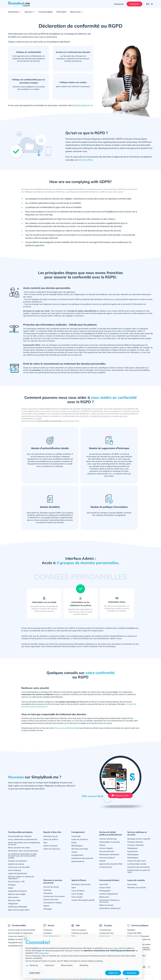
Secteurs (30, 12)
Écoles (74, 843)
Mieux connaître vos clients (19, 848)
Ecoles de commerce (80, 839)
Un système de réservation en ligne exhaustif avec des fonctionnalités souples (22, 856)
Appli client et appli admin (19, 910)
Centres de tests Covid (136, 861)
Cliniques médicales (135, 845)
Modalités (131, 930)
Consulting (48, 893)
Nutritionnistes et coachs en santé (139, 871)
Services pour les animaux (54, 896)
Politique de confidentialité (65, 728)
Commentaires (105, 930)
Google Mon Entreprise (17, 891)
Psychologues (133, 858)
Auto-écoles (132, 884)
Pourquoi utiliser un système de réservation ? (21, 877)
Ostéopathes (132, 848)
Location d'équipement (109, 894)
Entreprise (48, 933)
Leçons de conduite (136, 880)
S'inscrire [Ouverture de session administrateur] (134, 4)
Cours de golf (77, 897)
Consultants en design (53, 903)
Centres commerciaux (108, 839)
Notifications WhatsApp (18, 907)
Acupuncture (133, 851)
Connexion (119, 4)
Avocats (102, 861)
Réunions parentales (80, 849)
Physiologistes (133, 854)
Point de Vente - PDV (16, 882)
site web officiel (86, 160)
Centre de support (79, 930)
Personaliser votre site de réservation (23, 851)
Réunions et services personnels (53, 881)
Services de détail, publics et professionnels (111, 833)
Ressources (77, 12)
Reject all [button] (113, 973)
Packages (12, 885)
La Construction (106, 867)
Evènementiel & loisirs (109, 880)
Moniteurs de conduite (137, 887)
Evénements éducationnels (82, 858)
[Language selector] (149, 4)
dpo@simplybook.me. (83, 105)
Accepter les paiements (18, 861)
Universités (76, 836)
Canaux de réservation (17, 936)
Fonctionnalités (46, 12)
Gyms (74, 887)
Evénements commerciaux (110, 908)
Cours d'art (104, 884)
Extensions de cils (51, 836)
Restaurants (104, 897)
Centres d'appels (106, 848)
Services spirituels (51, 899)
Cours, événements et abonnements (23, 839)
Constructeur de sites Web (19, 867)
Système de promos (16, 864)
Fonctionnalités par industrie (20, 836)
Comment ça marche (80, 933)
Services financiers (107, 851)
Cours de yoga (77, 894)
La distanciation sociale (137, 864)
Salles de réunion (106, 905)
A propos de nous (106, 933)
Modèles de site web (16, 939)
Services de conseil (51, 887)
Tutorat (74, 852)
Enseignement (78, 832)
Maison (46, 906)
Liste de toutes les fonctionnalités (22, 930)
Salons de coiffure (51, 839)
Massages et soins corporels (139, 839)
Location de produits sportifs (83, 900)
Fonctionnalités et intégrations (20, 933)
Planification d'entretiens (109, 854)
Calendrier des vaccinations (139, 867)
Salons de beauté (50, 846)
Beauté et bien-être (52, 832)
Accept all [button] (131, 973)
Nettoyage (48, 909)
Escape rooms (105, 887)
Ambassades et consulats (110, 842)
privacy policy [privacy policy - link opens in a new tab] (113, 948)
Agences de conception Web (111, 864)
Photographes (105, 891)
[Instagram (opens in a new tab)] (150, 967)
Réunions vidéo (14, 900)
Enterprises (15, 12)
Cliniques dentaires (135, 842)
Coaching (47, 890)
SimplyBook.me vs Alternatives (20, 946)
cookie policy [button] (43, 953)
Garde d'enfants (78, 861)
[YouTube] (145, 967)
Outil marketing (14, 870)
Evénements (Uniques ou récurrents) (109, 901)
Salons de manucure (52, 849)
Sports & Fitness (79, 880)
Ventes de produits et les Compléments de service (24, 843)
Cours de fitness (78, 891)
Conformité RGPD (134, 933)
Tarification (61, 12)
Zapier (11, 888)
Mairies (102, 845)
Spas (45, 843)
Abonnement (13, 897)
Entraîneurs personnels (81, 884)
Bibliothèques (77, 846)
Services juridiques (107, 858)
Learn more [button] (35, 973)
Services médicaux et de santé (137, 833)
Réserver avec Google (17, 894)
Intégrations (13, 904)
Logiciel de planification (18, 873)
